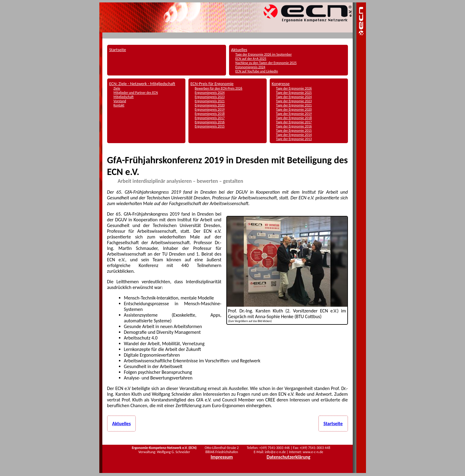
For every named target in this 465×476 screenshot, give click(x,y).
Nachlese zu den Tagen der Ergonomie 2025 (266, 63)
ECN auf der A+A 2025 (251, 59)
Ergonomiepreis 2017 (210, 118)
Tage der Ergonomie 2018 (294, 118)
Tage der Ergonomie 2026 (294, 88)
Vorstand (120, 101)
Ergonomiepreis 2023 (210, 97)
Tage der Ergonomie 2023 (294, 101)
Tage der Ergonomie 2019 (294, 114)
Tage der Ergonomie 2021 (294, 105)
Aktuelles (239, 50)
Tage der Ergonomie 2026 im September (263, 54)
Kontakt (119, 105)
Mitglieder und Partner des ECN (136, 93)
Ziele (117, 88)
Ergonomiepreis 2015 (210, 126)
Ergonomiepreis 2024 (250, 67)
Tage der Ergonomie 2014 (294, 135)
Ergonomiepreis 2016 (210, 122)
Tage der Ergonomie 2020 (294, 109)
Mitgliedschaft (124, 97)
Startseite (118, 50)
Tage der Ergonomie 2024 (294, 97)
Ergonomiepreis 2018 (210, 114)
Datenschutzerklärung (288, 457)
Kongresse (281, 84)
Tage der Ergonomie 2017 (294, 122)
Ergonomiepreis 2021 (210, 101)
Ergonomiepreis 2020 (210, 105)
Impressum (222, 457)
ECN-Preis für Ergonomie (212, 84)
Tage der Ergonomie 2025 (294, 93)
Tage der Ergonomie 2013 (294, 139)
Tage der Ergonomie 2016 (294, 126)
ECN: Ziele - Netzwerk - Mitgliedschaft (142, 84)
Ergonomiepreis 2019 (210, 109)
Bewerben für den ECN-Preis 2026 (219, 88)
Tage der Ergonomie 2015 (294, 131)
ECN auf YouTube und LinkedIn (257, 71)
